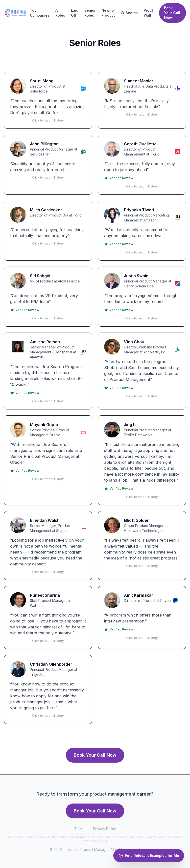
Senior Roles (90, 13)
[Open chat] (149, 856)
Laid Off (75, 13)
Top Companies (40, 13)
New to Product (108, 13)
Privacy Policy (105, 829)
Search (129, 13)
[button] (48, 100)
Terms (79, 829)
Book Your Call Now (172, 13)
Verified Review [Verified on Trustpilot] (119, 178)
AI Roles (60, 13)
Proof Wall (148, 13)
